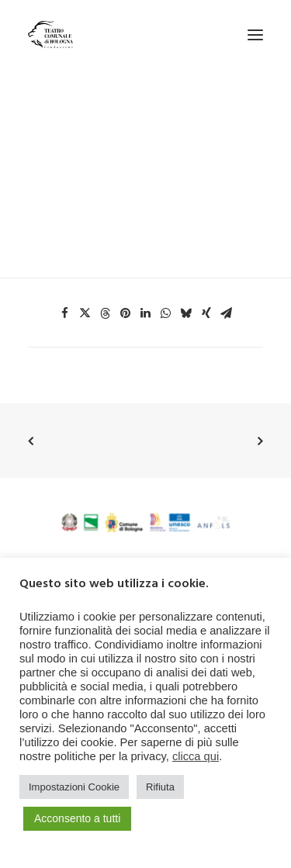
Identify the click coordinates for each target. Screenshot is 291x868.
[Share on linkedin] (146, 313)
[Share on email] (227, 313)
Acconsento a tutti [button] (77, 818)
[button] (255, 35)
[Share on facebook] (65, 313)
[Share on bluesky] (186, 313)
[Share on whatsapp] (166, 313)
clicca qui (196, 756)
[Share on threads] (106, 313)
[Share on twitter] (85, 313)
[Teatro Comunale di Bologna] (50, 35)
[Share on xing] (206, 313)
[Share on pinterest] (126, 313)
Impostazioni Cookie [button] (74, 787)
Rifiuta (160, 787)
